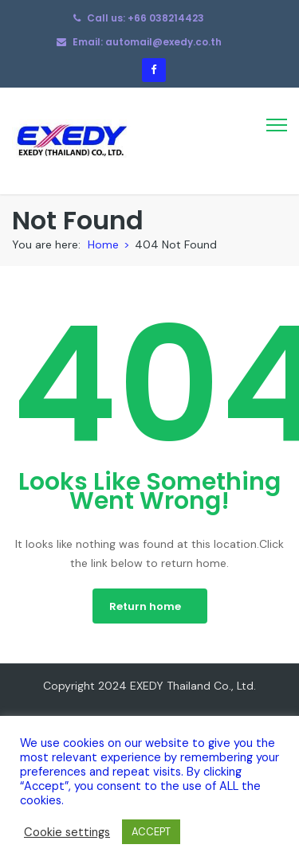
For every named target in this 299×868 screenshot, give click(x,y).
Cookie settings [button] (67, 832)
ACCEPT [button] (151, 832)
